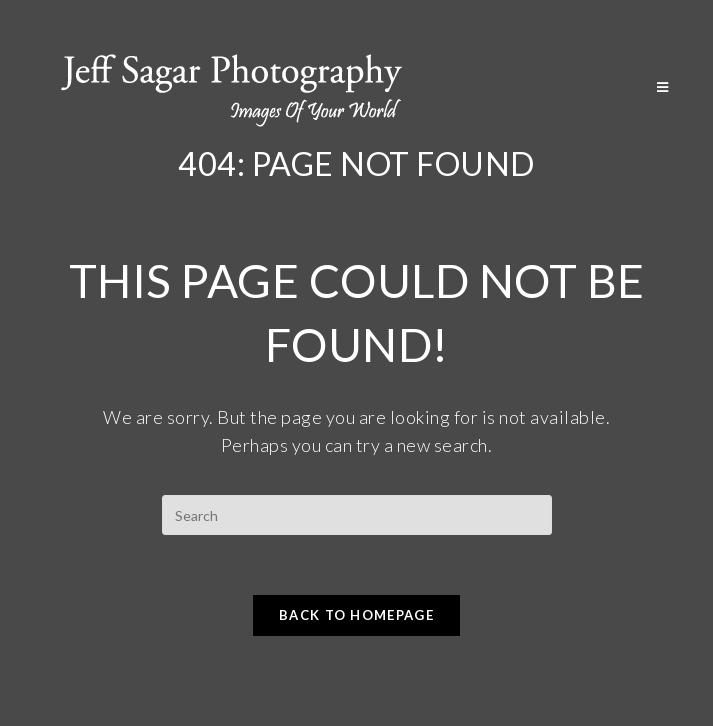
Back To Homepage (356, 615)
